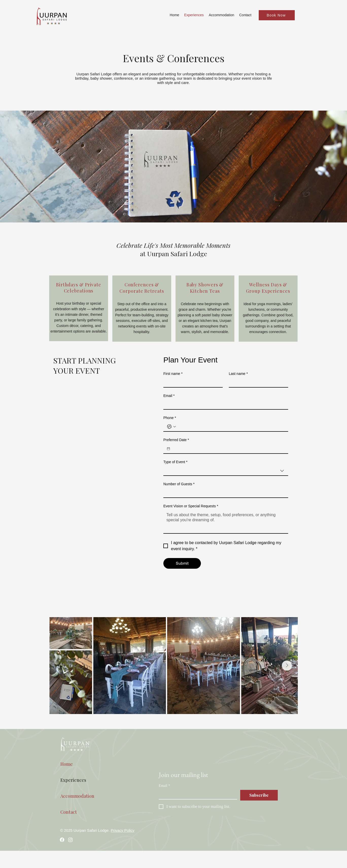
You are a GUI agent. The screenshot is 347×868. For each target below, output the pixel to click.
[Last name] (257, 383)
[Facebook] (62, 840)
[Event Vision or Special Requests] (226, 522)
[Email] (224, 405)
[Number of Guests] (224, 493)
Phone (170, 418)
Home (67, 764)
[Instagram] (70, 840)
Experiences (73, 780)
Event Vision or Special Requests (191, 506)
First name (173, 374)
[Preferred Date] (168, 449)
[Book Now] (277, 15)
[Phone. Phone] (231, 427)
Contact (69, 812)
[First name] (192, 383)
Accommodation (77, 796)
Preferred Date (176, 440)
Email (169, 396)
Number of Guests (179, 484)
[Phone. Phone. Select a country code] (171, 427)
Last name (238, 374)
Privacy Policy (123, 830)
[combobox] (226, 471)
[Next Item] (287, 666)
